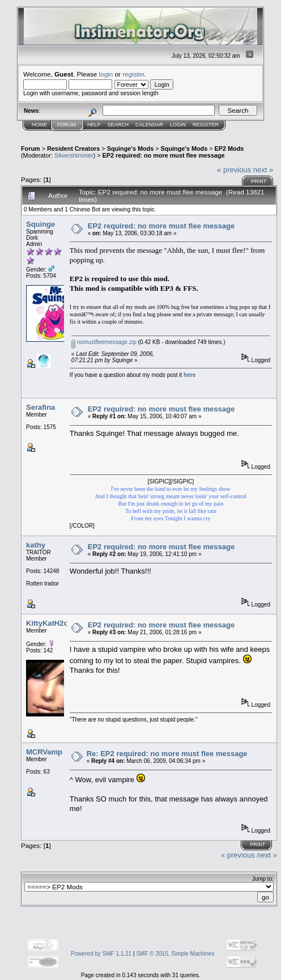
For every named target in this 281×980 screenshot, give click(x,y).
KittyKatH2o (47, 623)
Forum (67, 125)
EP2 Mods (229, 149)
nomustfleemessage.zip (104, 342)
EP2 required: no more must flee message (164, 155)
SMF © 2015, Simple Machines (175, 954)
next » (263, 170)
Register (206, 125)
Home (39, 125)
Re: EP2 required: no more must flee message (167, 754)
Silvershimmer (74, 155)
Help (94, 125)
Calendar (149, 125)
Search (118, 125)
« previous (234, 170)
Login (178, 125)
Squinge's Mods (131, 149)
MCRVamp (44, 752)
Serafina (41, 407)
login (106, 74)
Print (259, 181)
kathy (36, 545)
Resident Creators (73, 149)
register (133, 74)
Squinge (41, 224)
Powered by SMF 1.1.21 (101, 954)
